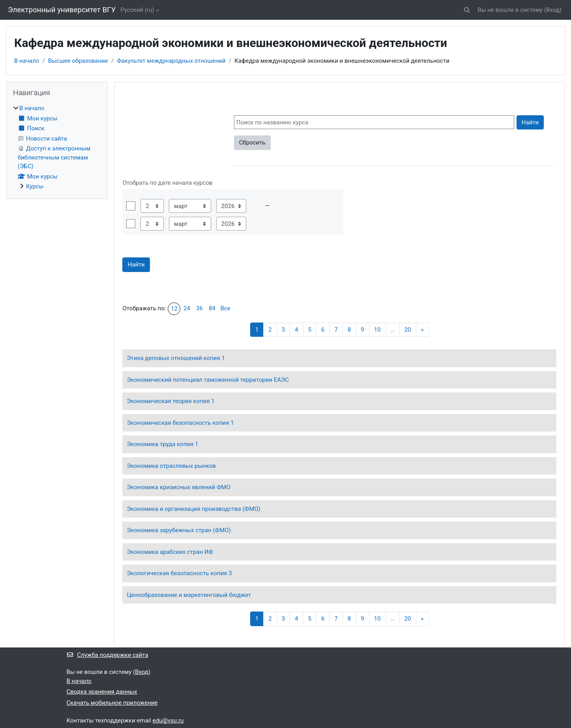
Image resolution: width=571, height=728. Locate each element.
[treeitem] (57, 147)
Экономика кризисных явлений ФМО (179, 487)
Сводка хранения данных (102, 692)
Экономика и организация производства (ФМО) (193, 509)
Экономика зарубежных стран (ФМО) (179, 530)
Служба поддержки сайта (108, 655)
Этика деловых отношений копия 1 (176, 358)
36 (199, 308)
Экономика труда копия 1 (162, 444)
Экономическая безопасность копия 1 (180, 423)
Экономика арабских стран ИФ (170, 552)
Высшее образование (78, 61)
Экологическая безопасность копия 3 (179, 573)
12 (174, 309)
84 (212, 308)
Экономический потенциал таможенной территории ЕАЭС (208, 380)
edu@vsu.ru (168, 720)
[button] (467, 10)
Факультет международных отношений (171, 61)
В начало (27, 61)
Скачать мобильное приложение (112, 703)
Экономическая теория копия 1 (170, 401)
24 (187, 308)
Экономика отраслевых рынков (171, 466)
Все (225, 308)
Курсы (35, 186)
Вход (553, 10)
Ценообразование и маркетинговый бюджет (189, 595)
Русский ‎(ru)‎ (137, 10)
